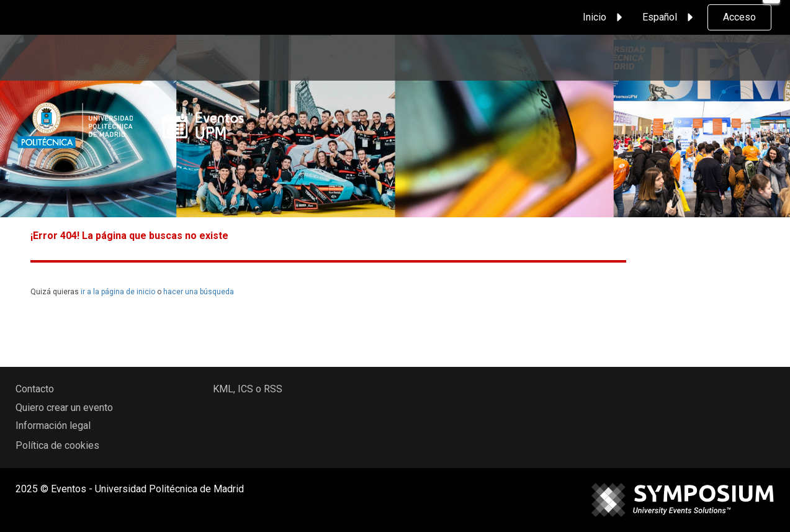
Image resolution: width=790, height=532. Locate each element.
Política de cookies (57, 445)
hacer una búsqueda (199, 292)
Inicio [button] (604, 17)
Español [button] (670, 17)
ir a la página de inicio (118, 292)
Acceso (739, 17)
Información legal (53, 426)
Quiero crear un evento (64, 408)
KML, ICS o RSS (248, 389)
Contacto (35, 389)
